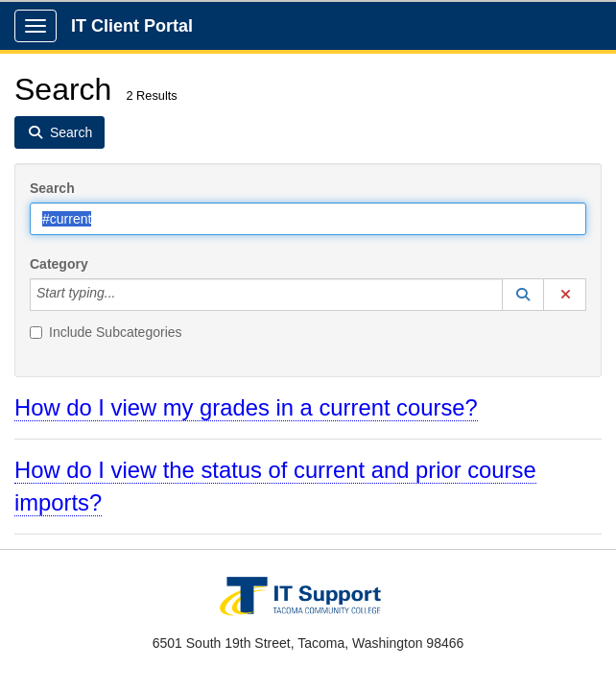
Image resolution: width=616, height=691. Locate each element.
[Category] (126, 295)
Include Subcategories (106, 332)
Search (52, 188)
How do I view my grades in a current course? (246, 407)
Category (59, 264)
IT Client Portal (132, 26)
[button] (523, 295)
